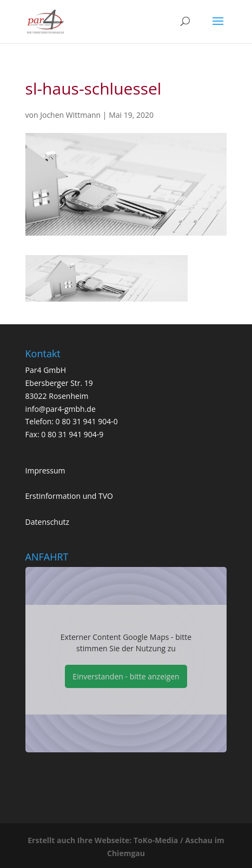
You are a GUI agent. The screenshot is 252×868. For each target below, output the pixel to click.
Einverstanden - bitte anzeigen (126, 676)
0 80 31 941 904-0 (87, 421)
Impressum (45, 470)
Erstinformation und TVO (69, 496)
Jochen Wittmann (70, 115)
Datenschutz (47, 522)
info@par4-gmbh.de (61, 409)
